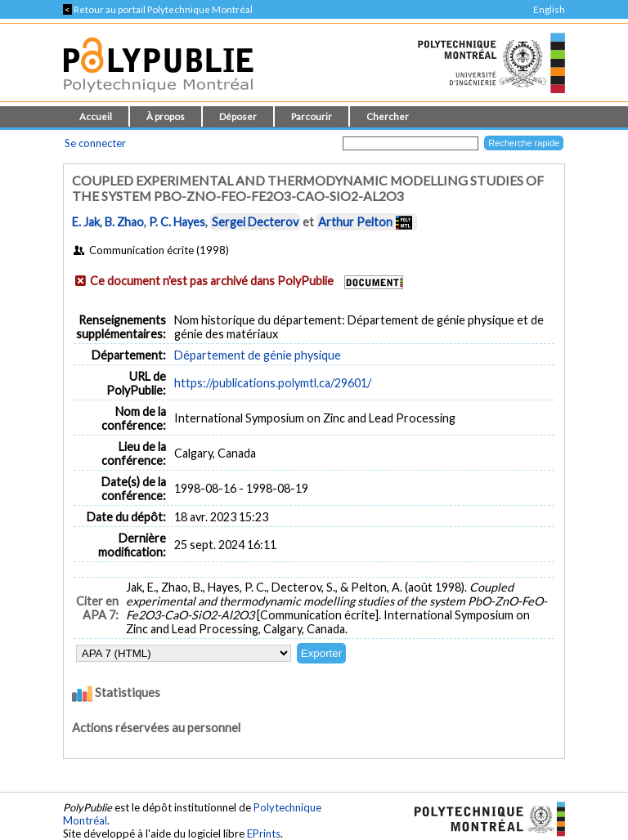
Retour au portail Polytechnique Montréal (158, 9)
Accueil (96, 116)
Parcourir (312, 116)
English (549, 9)
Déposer (238, 116)
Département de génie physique (258, 355)
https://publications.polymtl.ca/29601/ (273, 383)
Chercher (388, 116)
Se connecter (95, 143)
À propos (166, 116)
